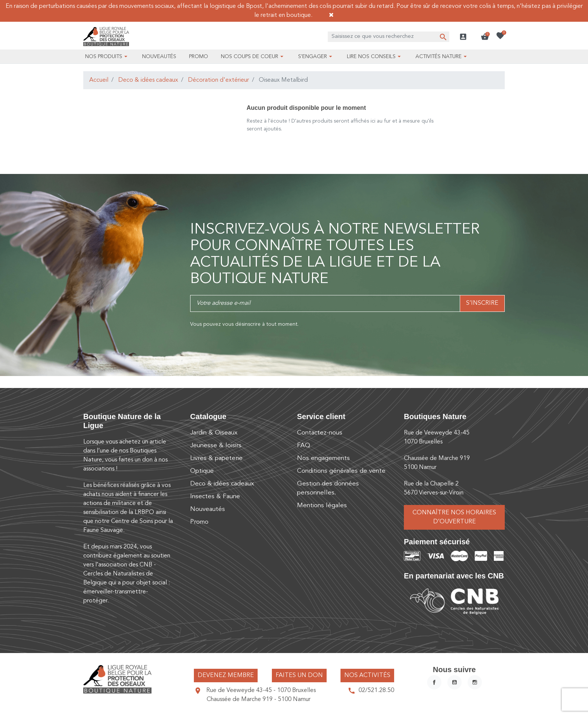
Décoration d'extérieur (218, 80)
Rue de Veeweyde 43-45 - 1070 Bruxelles (261, 691)
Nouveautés (208, 509)
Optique (202, 471)
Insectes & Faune (215, 497)
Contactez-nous (320, 433)
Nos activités (367, 676)
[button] (485, 37)
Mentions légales (322, 506)
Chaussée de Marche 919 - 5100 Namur (259, 700)
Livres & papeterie (216, 458)
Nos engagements (323, 458)
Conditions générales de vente (341, 471)
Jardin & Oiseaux (214, 433)
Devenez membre (226, 676)
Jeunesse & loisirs (216, 446)
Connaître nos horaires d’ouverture (454, 517)
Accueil (99, 80)
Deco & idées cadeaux (148, 80)
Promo (199, 522)
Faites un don (299, 676)
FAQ (304, 446)
